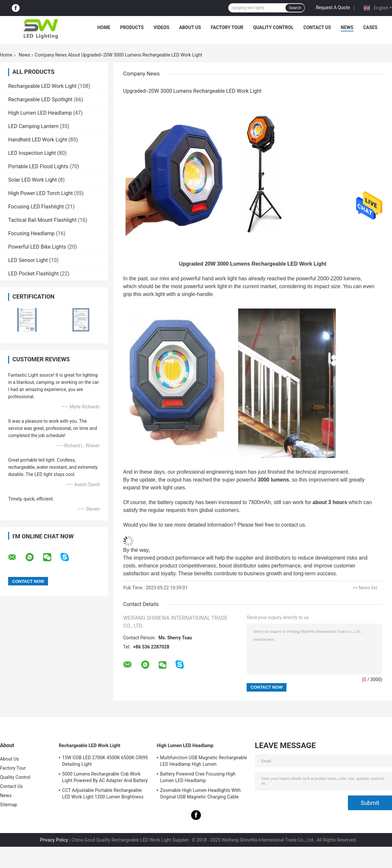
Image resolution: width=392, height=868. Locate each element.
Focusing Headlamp (31, 233)
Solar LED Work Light (33, 180)
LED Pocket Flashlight (33, 274)
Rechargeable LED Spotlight (40, 99)
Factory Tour (227, 27)
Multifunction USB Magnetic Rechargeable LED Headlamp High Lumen (204, 761)
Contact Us (317, 27)
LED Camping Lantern (33, 126)
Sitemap (8, 805)
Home (104, 27)
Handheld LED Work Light (38, 140)
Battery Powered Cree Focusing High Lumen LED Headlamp (198, 777)
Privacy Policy (54, 840)
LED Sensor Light (28, 260)
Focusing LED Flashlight (36, 207)
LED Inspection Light (32, 153)
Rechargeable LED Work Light (42, 86)
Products (132, 27)
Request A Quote (333, 8)
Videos (162, 27)
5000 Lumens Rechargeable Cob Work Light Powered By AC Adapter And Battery (105, 777)
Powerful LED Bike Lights (37, 247)
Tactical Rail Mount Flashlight (42, 220)
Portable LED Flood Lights (38, 166)
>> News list (365, 588)
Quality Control (273, 27)
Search (295, 8)
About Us (190, 27)
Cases (370, 27)
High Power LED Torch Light (41, 193)
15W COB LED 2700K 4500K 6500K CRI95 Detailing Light (105, 761)
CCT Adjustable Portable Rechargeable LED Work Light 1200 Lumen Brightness (103, 794)
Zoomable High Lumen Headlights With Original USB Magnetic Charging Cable (200, 794)
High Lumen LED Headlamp (40, 113)
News (347, 27)
